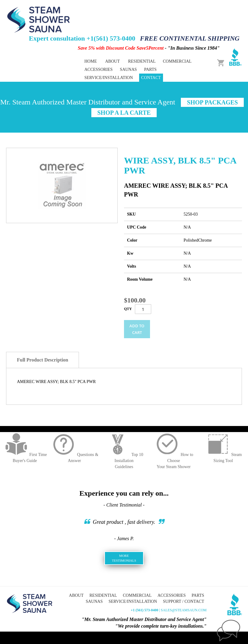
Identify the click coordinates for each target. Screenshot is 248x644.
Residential (103, 595)
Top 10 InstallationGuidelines (124, 461)
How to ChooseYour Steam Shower (174, 461)
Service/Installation (109, 78)
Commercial (137, 595)
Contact (151, 78)
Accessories (172, 595)
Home (91, 61)
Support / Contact (184, 601)
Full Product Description (42, 360)
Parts (198, 595)
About (113, 61)
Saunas (94, 601)
